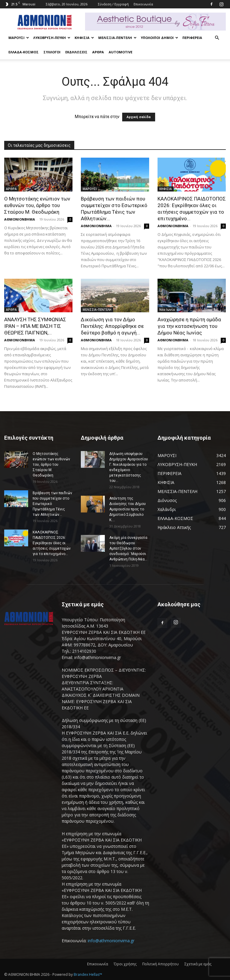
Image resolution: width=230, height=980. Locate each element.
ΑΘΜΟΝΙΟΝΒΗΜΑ (20, 219)
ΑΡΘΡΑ (98, 52)
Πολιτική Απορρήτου (161, 964)
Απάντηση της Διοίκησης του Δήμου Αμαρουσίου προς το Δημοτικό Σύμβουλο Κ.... (128, 509)
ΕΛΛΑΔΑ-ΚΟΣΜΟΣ (24, 52)
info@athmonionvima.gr (111, 941)
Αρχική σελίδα (139, 117)
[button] (217, 38)
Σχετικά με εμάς (198, 964)
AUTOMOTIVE (121, 52)
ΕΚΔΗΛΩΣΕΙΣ (76, 52)
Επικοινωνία (143, 4)
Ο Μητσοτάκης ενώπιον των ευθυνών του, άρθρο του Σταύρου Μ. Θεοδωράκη (37, 205)
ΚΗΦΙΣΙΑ (84, 38)
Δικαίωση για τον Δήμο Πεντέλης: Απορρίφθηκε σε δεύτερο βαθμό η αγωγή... (112, 326)
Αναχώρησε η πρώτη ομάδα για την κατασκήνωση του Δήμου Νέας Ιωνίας (189, 326)
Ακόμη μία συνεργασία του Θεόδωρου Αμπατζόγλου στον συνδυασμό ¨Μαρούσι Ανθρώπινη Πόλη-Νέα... (128, 548)
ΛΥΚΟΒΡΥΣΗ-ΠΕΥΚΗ (52, 38)
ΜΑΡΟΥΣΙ (19, 38)
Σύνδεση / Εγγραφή (113, 4)
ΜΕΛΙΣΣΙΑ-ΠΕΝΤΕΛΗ (117, 38)
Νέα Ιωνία (167, 310)
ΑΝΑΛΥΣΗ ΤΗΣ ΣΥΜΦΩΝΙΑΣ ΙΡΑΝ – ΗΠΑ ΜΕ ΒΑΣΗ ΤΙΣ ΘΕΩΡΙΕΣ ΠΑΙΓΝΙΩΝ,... (35, 326)
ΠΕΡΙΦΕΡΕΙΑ (192, 38)
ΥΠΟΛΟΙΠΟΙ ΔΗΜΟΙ (159, 38)
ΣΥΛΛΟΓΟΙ (52, 52)
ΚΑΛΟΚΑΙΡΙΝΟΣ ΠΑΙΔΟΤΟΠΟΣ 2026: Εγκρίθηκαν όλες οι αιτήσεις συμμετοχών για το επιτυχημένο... (52, 543)
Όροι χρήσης (125, 964)
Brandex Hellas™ (88, 974)
